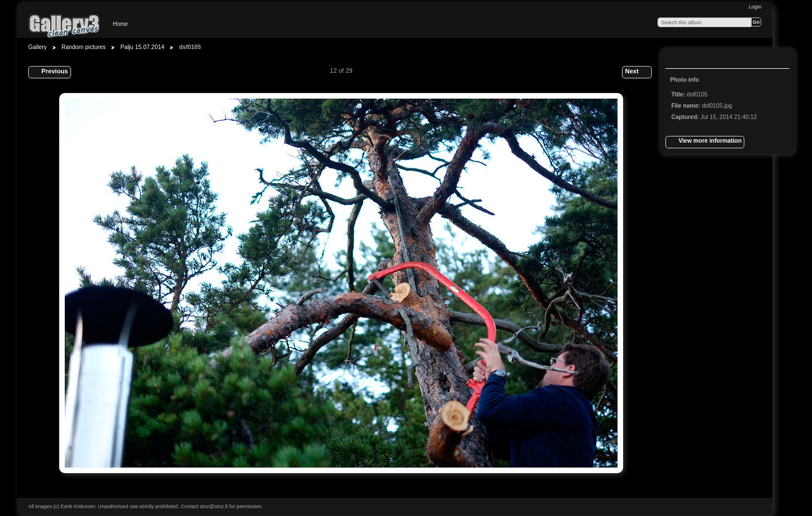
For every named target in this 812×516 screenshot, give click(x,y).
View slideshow (700, 59)
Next (637, 72)
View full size (677, 59)
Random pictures (84, 47)
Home (120, 24)
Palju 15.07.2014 (142, 47)
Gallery (37, 47)
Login (755, 7)
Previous (49, 72)
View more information (705, 142)
